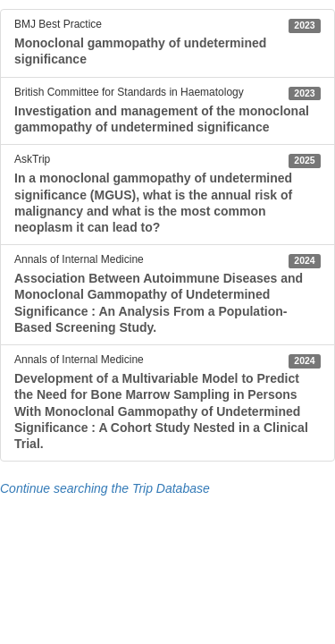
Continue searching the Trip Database (105, 488)
